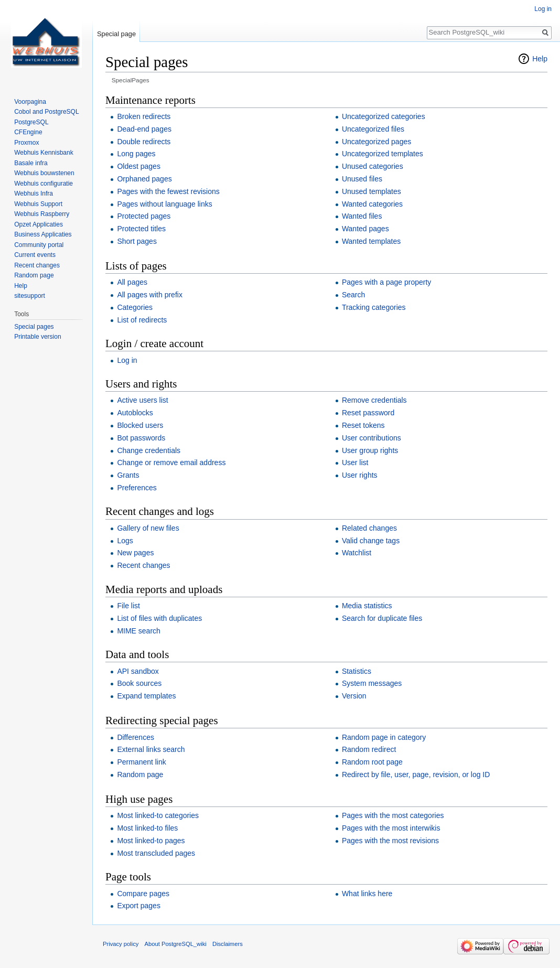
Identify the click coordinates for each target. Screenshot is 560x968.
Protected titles (141, 229)
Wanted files (362, 216)
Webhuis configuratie (44, 184)
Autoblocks (135, 413)
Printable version (37, 337)
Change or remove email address (171, 463)
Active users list (142, 400)
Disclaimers (228, 944)
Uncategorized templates (383, 154)
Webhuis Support (38, 204)
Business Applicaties (43, 234)
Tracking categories (374, 307)
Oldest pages (139, 166)
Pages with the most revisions (390, 841)
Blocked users (140, 425)
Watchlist (357, 553)
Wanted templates (371, 241)
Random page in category (384, 737)
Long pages (136, 154)
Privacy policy (121, 944)
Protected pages (144, 216)
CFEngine (28, 132)
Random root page (372, 762)
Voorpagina (30, 102)
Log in (127, 360)
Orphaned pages (144, 179)
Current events (35, 255)
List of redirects (142, 320)
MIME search (138, 631)
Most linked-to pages (151, 841)
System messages (372, 683)
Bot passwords (141, 438)
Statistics (357, 671)
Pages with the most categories (393, 815)
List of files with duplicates (159, 618)
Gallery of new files (148, 528)
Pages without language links (164, 204)
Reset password (368, 413)
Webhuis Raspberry (42, 214)
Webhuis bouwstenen (44, 173)
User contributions (371, 438)
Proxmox (26, 143)
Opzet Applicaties (39, 224)
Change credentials (149, 450)
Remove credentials (374, 400)
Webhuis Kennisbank (44, 153)
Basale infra (31, 163)
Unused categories (373, 166)
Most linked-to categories (158, 815)
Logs (125, 541)
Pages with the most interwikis (391, 828)
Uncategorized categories (384, 116)
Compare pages (143, 894)
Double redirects (144, 142)
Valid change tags (371, 541)
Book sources (139, 683)
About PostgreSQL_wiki (176, 944)
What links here (367, 894)
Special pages (34, 327)
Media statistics (367, 606)
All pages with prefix (150, 295)
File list (128, 606)
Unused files (362, 179)
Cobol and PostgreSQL (46, 112)
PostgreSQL (31, 122)
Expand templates (146, 696)
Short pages (137, 241)
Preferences (137, 488)
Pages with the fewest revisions (168, 191)
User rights (360, 475)
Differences (136, 737)
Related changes (369, 528)
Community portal (39, 245)
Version (354, 696)
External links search (151, 749)
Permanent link (141, 762)
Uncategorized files (373, 129)
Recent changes (143, 565)
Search (353, 295)
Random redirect (369, 749)
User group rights (370, 450)
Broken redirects (144, 116)
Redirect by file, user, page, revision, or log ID (416, 775)
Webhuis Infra (34, 193)
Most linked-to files (147, 828)
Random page (140, 775)
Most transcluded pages (156, 853)
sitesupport (30, 296)
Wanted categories (372, 204)
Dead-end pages (144, 129)
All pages (132, 282)
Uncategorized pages (376, 142)
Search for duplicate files (382, 618)
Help (540, 59)
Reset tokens (363, 425)
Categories (135, 307)
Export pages (139, 906)
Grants (128, 475)
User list (355, 463)
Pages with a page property (386, 282)
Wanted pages (365, 229)
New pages (135, 553)
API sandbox (138, 671)
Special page (116, 34)
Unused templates (371, 191)
